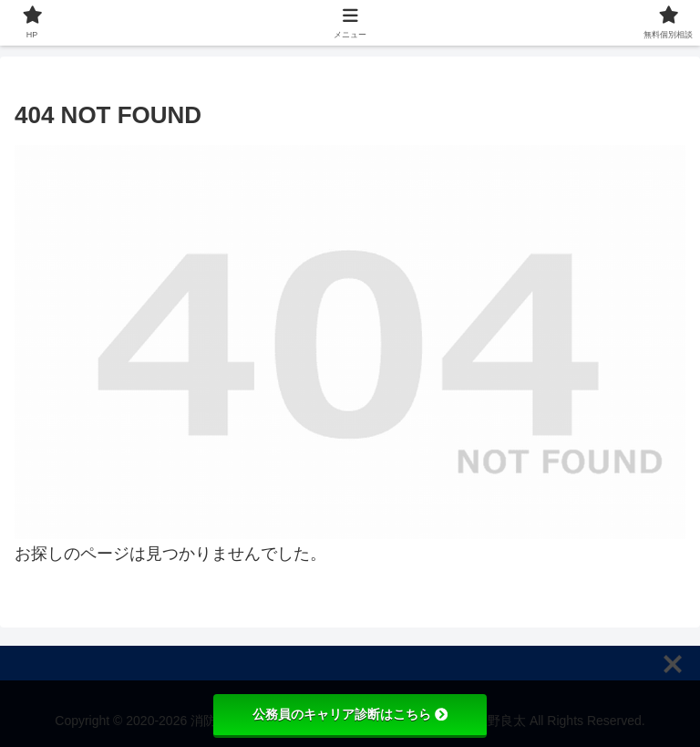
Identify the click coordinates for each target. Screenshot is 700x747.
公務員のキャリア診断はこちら (350, 714)
